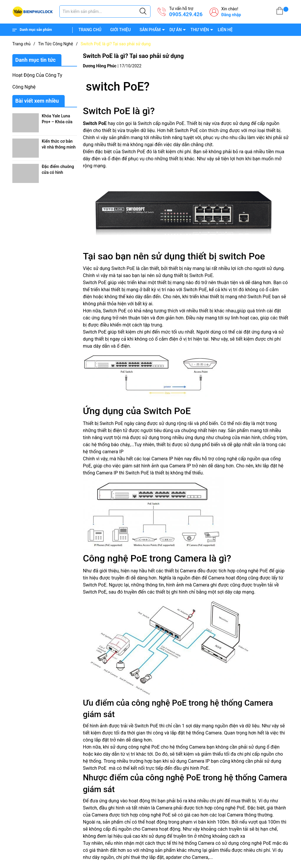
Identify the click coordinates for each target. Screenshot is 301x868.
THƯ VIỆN (200, 30)
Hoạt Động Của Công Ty (37, 75)
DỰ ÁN (175, 30)
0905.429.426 (186, 14)
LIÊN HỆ (225, 30)
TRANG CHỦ (90, 30)
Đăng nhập (231, 15)
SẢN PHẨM (150, 30)
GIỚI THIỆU (121, 30)
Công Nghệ (24, 87)
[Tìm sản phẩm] (105, 11)
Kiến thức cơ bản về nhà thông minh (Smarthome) (59, 147)
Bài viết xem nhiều (37, 101)
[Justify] (143, 11)
